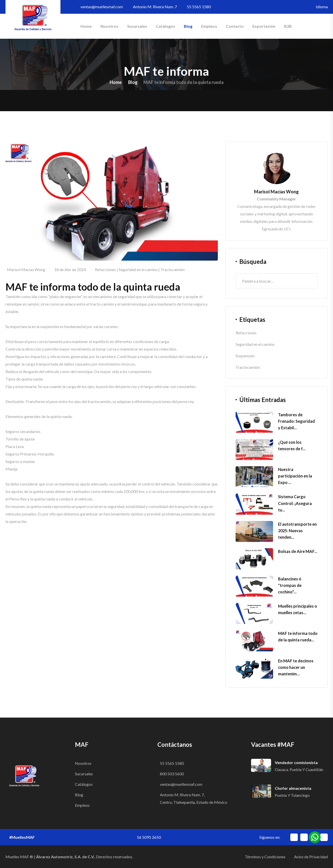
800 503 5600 (172, 774)
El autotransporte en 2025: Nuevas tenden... (297, 531)
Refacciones (105, 269)
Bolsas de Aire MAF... (297, 551)
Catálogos (166, 26)
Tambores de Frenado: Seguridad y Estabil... (298, 421)
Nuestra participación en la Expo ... (295, 476)
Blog (188, 26)
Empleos (209, 26)
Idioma (322, 7)
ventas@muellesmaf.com (102, 7)
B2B (288, 26)
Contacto (235, 26)
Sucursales (137, 26)
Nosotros (109, 26)
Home (86, 26)
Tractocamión (172, 269)
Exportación (264, 26)
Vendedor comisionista (296, 762)
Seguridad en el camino (138, 269)
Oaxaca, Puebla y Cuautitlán (299, 769)
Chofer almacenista (293, 788)
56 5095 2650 (149, 837)
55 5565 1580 (199, 7)
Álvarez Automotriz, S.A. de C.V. (65, 857)
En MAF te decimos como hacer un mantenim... (296, 667)
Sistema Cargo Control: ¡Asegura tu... (295, 503)
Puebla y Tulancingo (292, 795)
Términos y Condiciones (265, 857)
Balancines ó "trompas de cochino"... (290, 585)
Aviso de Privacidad (311, 857)
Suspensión (245, 356)
